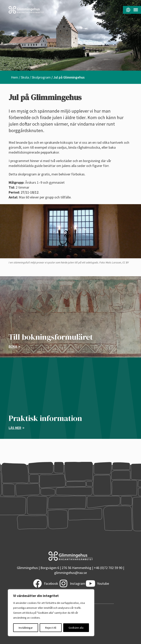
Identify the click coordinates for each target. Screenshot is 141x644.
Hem (15, 77)
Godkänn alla (76, 628)
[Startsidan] (35, 10)
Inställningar (26, 628)
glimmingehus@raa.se (70, 573)
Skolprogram (41, 77)
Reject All (51, 628)
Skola (25, 77)
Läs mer (15, 428)
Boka (13, 346)
